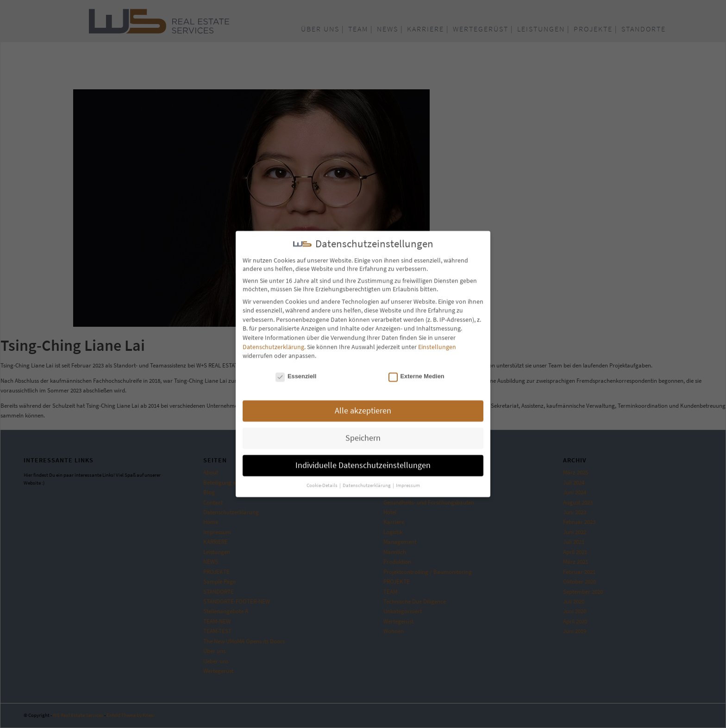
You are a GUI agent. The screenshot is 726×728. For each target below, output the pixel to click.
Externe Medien (416, 372)
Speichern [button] (363, 435)
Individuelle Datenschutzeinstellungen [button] (363, 462)
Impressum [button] (408, 482)
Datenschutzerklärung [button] (367, 482)
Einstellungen (437, 343)
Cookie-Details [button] (322, 482)
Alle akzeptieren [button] (363, 407)
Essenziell (296, 372)
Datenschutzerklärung (273, 343)
